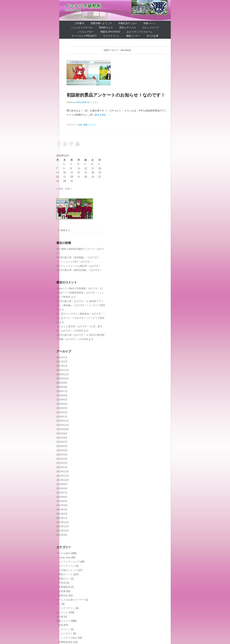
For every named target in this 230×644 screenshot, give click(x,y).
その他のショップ (68, 570)
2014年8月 (62, 488)
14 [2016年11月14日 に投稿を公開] (58, 172)
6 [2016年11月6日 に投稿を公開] (99, 164)
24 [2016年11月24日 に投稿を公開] (79, 177)
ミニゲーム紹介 (69, 638)
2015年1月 (62, 467)
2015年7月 (62, 442)
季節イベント (66, 574)
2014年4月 (62, 505)
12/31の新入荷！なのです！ (71, 335)
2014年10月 (63, 480)
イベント (65, 629)
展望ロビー (64, 579)
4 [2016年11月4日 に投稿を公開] (85, 164)
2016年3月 (62, 408)
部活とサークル (128, 28)
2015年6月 (62, 446)
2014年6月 (62, 497)
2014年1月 (62, 518)
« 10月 (60, 189)
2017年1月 (62, 366)
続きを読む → (102, 115)
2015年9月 (62, 434)
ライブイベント (111, 36)
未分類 (60, 617)
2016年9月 (62, 383)
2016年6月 (62, 396)
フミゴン (94, 102)
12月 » (69, 189)
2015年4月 (62, 455)
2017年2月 (62, 362)
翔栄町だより (106, 28)
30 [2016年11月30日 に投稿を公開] (72, 181)
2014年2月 (62, 514)
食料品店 (63, 596)
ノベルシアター (86, 32)
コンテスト (67, 634)
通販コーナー (133, 36)
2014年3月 (62, 510)
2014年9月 (62, 484)
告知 (80, 125)
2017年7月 (62, 358)
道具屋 (62, 591)
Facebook (59, 144)
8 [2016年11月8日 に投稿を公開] (64, 168)
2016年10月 (63, 378)
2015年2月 (62, 463)
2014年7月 (62, 493)
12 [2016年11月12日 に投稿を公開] (93, 168)
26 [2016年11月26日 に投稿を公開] (93, 177)
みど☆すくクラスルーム (140, 32)
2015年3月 (62, 459)
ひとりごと (62, 612)
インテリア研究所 (83, 6)
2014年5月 (62, 501)
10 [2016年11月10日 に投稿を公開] (79, 168)
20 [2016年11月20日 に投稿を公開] (100, 172)
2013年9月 (62, 535)
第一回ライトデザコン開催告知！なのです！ (80, 314)
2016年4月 (62, 404)
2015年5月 (62, 450)
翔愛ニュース (89, 125)
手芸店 (62, 583)
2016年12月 (63, 370)
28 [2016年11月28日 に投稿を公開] (58, 181)
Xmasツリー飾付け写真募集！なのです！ (78, 288)
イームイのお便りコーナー (70, 600)
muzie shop (65, 558)
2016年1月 (62, 417)
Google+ (71, 144)
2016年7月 (62, 391)
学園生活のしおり (128, 23)
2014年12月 (63, 472)
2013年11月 (63, 526)
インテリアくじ (67, 608)
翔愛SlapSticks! (110, 32)
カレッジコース (151, 28)
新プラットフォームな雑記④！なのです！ (79, 266)
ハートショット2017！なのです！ (74, 262)
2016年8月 (62, 387)
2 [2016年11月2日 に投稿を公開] (71, 164)
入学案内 (79, 23)
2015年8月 (62, 438)
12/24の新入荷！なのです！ (71, 301)
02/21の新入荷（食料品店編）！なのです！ (79, 270)
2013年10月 (63, 531)
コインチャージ (67, 566)
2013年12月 (63, 522)
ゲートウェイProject (84, 36)
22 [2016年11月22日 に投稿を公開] (65, 177)
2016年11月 (63, 374)
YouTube (78, 144)
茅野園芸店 (64, 587)
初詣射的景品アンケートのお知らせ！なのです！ (116, 95)
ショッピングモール (82, 28)
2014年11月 (63, 476)
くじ (59, 604)
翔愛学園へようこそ (101, 23)
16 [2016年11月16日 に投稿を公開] (72, 172)
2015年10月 (63, 429)
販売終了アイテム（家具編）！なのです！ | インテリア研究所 (81, 305)
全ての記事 (153, 36)
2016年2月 (62, 412)
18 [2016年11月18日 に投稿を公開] (86, 172)
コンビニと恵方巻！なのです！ (73, 326)
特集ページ (149, 23)
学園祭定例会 (66, 642)
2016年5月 (62, 400)
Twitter (65, 144)
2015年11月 (63, 425)
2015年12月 (63, 421)
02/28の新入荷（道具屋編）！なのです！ (78, 257)
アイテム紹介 (63, 553)
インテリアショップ (69, 562)
